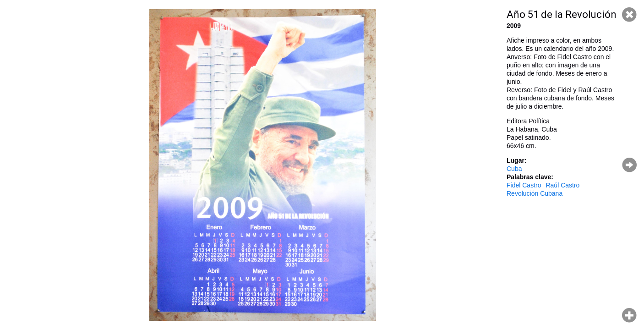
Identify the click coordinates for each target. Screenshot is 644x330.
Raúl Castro (562, 185)
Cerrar (629, 15)
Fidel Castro (524, 185)
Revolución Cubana (535, 193)
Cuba (514, 169)
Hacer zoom (629, 315)
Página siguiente (629, 165)
